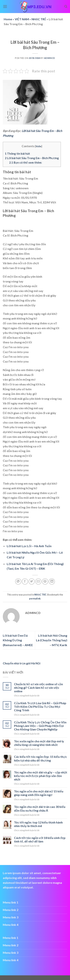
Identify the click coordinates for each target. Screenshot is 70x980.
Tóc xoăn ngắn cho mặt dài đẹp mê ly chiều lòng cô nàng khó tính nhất (39, 743)
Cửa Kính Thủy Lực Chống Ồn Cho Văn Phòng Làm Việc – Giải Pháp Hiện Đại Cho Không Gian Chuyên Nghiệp (40, 726)
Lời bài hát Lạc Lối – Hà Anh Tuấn (29, 546)
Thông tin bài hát (17, 154)
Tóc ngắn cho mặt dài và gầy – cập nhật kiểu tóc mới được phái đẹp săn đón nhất (41, 776)
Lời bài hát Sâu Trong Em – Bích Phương (32, 158)
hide (39, 146)
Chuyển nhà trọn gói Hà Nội (22, 663)
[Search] (66, 7)
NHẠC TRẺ (39, 19)
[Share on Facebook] (25, 581)
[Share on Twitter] (32, 581)
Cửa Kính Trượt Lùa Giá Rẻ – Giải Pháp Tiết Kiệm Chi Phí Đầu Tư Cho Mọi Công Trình (40, 707)
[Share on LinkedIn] (52, 581)
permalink (35, 598)
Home (8, 19)
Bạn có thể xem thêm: (26, 162)
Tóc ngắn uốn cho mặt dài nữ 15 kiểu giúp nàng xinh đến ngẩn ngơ (39, 793)
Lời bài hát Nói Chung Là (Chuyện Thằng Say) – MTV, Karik (52, 640)
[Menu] (5, 6)
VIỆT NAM (22, 19)
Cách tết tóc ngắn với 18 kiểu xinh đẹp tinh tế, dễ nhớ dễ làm (40, 839)
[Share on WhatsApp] (18, 581)
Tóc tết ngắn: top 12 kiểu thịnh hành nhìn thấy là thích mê (38, 824)
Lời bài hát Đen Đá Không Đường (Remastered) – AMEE (18, 640)
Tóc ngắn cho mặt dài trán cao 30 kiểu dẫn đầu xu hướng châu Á (40, 808)
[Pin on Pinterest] (45, 581)
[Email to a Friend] (38, 581)
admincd (50, 58)
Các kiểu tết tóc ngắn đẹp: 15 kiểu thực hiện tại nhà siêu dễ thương (40, 758)
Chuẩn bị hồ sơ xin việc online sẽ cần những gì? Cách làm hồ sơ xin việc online (38, 688)
